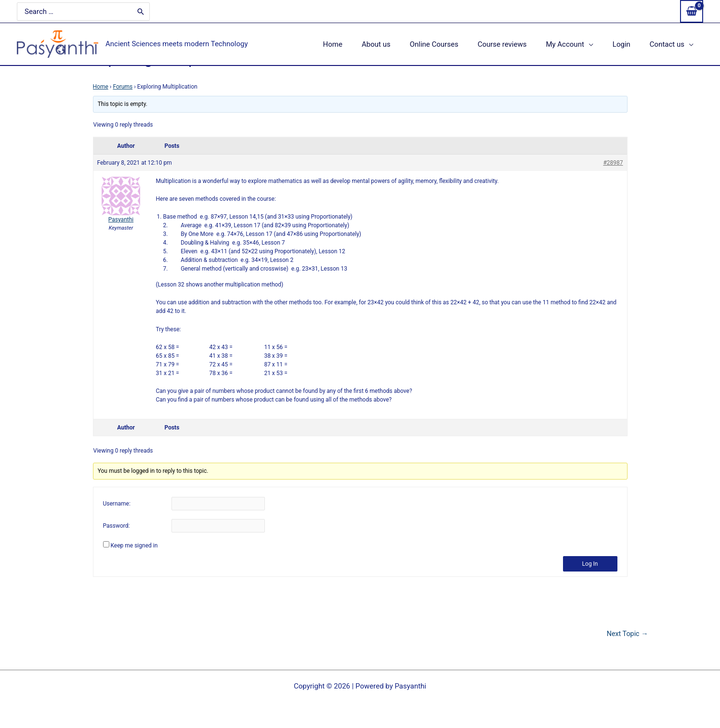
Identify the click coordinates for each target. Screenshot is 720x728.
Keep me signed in (134, 546)
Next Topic (627, 634)
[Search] (126, 12)
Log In (590, 564)
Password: (117, 526)
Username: (117, 504)
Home (101, 87)
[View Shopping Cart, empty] (692, 11)
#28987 (613, 163)
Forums (123, 87)
